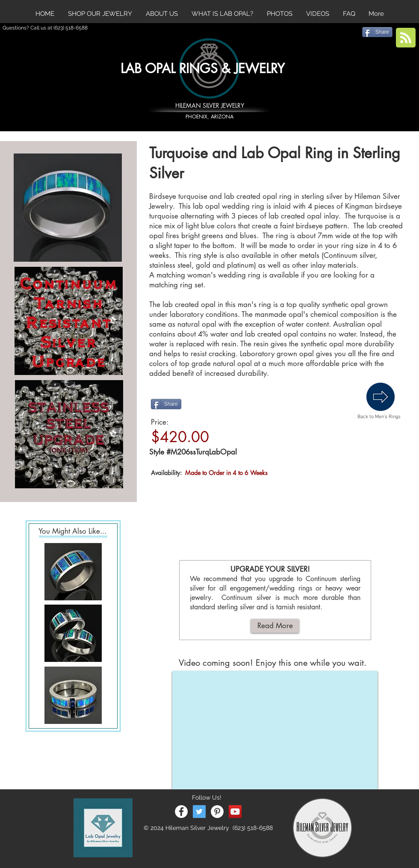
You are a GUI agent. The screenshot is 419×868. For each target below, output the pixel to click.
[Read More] (275, 626)
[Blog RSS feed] (406, 38)
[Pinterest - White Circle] (217, 812)
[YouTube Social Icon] (235, 812)
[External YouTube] (275, 730)
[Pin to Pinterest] (229, 404)
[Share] (166, 404)
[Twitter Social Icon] (199, 812)
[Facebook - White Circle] (181, 812)
